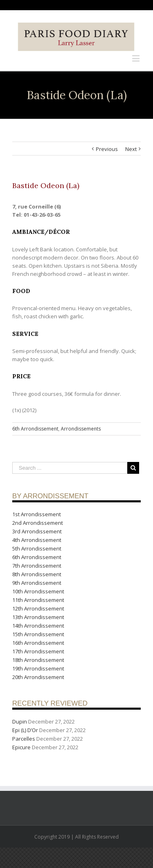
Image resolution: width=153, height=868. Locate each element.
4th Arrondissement (37, 540)
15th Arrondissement (38, 634)
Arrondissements (81, 429)
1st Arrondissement (37, 514)
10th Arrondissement (38, 591)
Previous (107, 149)
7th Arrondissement (37, 566)
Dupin (20, 721)
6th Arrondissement (35, 429)
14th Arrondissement (38, 626)
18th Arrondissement (38, 660)
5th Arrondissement (37, 548)
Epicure (21, 747)
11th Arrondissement (38, 600)
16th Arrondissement (38, 643)
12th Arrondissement (38, 608)
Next (131, 149)
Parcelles (24, 739)
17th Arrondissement (38, 651)
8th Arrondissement (37, 574)
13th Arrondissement (38, 617)
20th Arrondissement (38, 677)
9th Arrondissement (37, 583)
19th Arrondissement (38, 668)
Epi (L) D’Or (25, 730)
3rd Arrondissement (37, 531)
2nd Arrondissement (38, 523)
